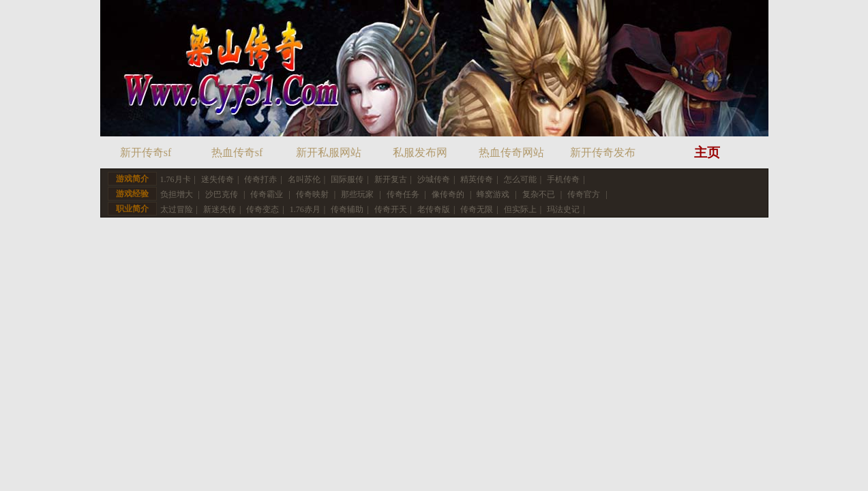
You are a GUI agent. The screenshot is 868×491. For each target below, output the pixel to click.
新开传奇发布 (603, 152)
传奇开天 (391, 209)
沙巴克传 (222, 194)
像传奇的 (448, 194)
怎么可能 (520, 179)
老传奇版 (434, 209)
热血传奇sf (237, 152)
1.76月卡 (176, 179)
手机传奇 (563, 179)
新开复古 (391, 179)
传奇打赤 (260, 179)
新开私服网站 (329, 152)
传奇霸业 (267, 194)
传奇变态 (263, 209)
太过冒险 (177, 209)
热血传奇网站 (511, 152)
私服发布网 (420, 152)
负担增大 (177, 194)
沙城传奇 (434, 179)
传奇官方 (584, 194)
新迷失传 (220, 209)
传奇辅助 (347, 209)
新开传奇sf (146, 152)
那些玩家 (357, 194)
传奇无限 (477, 209)
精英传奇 (477, 179)
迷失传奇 (218, 179)
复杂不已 (539, 194)
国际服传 (347, 179)
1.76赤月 (305, 209)
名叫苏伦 (304, 179)
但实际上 (520, 209)
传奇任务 (403, 194)
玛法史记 (563, 209)
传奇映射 (312, 194)
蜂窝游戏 (493, 194)
